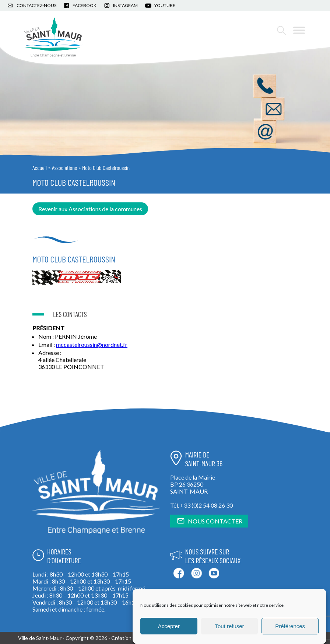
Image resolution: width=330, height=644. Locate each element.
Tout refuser (229, 626)
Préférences (290, 626)
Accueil (40, 168)
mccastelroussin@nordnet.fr (92, 344)
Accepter (169, 626)
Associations (64, 168)
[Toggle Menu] (299, 30)
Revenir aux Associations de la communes (90, 209)
